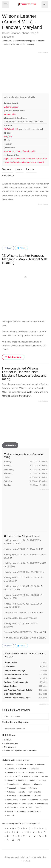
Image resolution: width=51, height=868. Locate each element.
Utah (30, 807)
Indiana (27, 776)
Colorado (22, 769)
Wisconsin (11, 815)
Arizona (30, 765)
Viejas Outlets (10, 686)
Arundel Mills (10, 114)
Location (30, 169)
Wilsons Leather (11, 107)
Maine (32, 780)
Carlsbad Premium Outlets (16, 682)
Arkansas (41, 765)
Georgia (31, 772)
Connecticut (34, 769)
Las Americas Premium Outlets (18, 690)
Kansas (45, 776)
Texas (22, 807)
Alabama (11, 765)
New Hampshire (35, 792)
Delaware (11, 772)
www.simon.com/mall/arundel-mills (20, 151)
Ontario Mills (10, 667)
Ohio (24, 800)
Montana (34, 788)
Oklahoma (34, 800)
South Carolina (27, 804)
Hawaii (41, 772)
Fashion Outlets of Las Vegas (17, 698)
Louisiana (22, 780)
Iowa (36, 776)
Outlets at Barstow (12, 678)
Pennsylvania (12, 804)
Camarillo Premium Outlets (16, 674)
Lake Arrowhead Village (15, 670)
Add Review (8, 176)
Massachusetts (13, 784)
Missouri (23, 788)
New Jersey (12, 796)
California (11, 769)
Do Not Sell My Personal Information (21, 751)
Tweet (21, 248)
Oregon (45, 800)
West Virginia (35, 811)
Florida (21, 772)
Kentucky (11, 780)
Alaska (21, 765)
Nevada (22, 792)
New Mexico (25, 796)
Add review (10, 445)
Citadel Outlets (11, 663)
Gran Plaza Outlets (12, 694)
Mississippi (11, 788)
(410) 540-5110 (11, 129)
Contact (8, 740)
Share (8, 248)
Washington (21, 811)
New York (38, 796)
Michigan (26, 784)
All (19, 840)
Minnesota (38, 784)
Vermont (39, 807)
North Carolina (13, 800)
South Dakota (42, 804)
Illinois (18, 776)
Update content (11, 743)
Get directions (13, 357)
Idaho (9, 776)
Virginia (10, 811)
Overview (7, 169)
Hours (19, 169)
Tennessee (11, 807)
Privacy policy (10, 747)
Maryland (8, 136)
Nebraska (11, 792)
